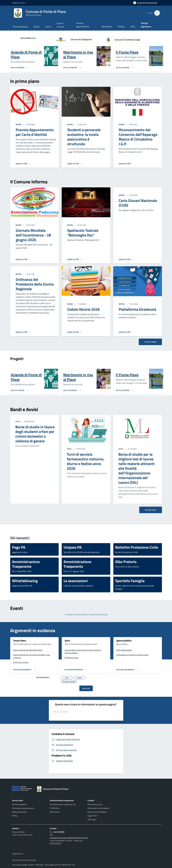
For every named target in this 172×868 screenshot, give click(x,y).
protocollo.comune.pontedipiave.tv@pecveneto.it (69, 838)
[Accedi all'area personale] (146, 3)
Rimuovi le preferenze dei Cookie (24, 860)
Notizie (19, 124)
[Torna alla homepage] (54, 789)
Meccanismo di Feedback (97, 812)
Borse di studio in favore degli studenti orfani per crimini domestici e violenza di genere (35, 434)
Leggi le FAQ (92, 816)
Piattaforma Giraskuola (137, 309)
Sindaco (121, 27)
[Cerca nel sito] (157, 13)
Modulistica (107, 27)
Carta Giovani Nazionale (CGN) (138, 203)
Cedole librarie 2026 (83, 309)
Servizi (48, 27)
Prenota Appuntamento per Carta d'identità (35, 132)
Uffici (133, 27)
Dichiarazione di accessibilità (98, 808)
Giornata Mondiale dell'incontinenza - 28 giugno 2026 (33, 235)
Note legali (92, 819)
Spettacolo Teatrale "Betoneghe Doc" (83, 233)
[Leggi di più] (23, 164)
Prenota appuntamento (83, 25)
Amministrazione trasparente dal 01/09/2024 (63, 806)
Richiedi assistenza (19, 804)
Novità (37, 27)
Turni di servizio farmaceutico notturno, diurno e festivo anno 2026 (86, 461)
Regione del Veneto (19, 3)
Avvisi (18, 421)
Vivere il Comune (60, 25)
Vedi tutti (86, 688)
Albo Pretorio (55, 812)
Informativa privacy (95, 804)
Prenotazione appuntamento (23, 808)
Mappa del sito (18, 854)
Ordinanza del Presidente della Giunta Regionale (35, 284)
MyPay (15, 816)
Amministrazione (20, 27)
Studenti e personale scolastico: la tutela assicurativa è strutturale (84, 137)
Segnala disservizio (19, 812)
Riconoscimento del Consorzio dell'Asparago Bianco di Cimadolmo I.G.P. (138, 137)
